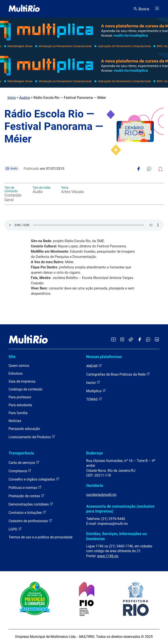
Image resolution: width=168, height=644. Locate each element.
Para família (18, 413)
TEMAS (94, 399)
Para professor (20, 397)
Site (12, 357)
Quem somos (19, 366)
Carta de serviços (24, 462)
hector (93, 382)
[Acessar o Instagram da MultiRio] (122, 340)
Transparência (21, 453)
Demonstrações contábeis (31, 504)
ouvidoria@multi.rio (101, 495)
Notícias (15, 421)
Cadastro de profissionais (30, 521)
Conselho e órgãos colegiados (34, 479)
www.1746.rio (108, 556)
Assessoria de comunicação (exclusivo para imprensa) (120, 509)
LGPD (15, 529)
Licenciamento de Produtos (32, 437)
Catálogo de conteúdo (25, 389)
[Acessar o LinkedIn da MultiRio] (157, 340)
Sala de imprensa (22, 381)
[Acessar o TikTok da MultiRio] (131, 340)
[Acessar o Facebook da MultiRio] (140, 340)
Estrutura (16, 373)
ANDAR (94, 366)
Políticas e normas (25, 487)
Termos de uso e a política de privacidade (40, 537)
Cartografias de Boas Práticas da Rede (118, 374)
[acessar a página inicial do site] (24, 9)
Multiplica (96, 391)
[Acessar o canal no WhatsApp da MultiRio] (148, 340)
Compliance (20, 471)
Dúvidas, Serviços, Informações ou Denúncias (116, 536)
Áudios (25, 98)
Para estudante (20, 405)
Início (12, 98)
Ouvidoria (95, 485)
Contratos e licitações (27, 512)
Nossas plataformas (104, 357)
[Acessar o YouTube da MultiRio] (114, 340)
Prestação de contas (26, 496)
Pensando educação (24, 429)
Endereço (94, 453)
